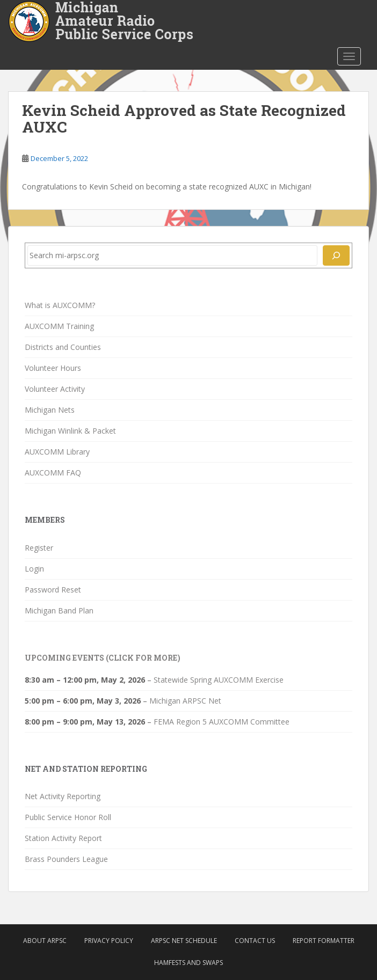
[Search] (336, 255)
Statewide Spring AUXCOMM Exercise (219, 680)
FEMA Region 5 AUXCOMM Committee (222, 722)
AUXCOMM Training (59, 326)
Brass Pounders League (66, 859)
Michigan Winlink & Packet (70, 431)
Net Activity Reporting (63, 796)
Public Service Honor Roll (68, 817)
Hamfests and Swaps (189, 963)
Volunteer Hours (53, 368)
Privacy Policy (109, 941)
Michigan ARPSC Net (185, 701)
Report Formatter (324, 941)
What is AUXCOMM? (60, 305)
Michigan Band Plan (59, 610)
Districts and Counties (63, 347)
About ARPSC (45, 941)
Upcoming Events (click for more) (103, 658)
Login (34, 569)
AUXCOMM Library (57, 452)
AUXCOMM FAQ (53, 473)
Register (39, 548)
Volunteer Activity (55, 389)
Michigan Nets (50, 410)
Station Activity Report (63, 838)
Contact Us (255, 941)
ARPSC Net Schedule (184, 941)
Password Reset (53, 590)
